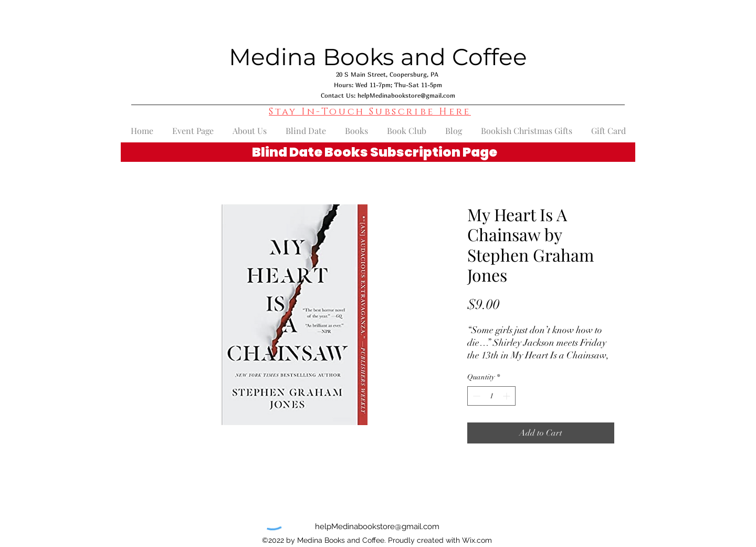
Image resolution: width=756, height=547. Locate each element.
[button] (370, 112)
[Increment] (507, 396)
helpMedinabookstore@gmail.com (406, 95)
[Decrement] (475, 396)
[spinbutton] (491, 396)
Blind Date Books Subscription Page (375, 152)
